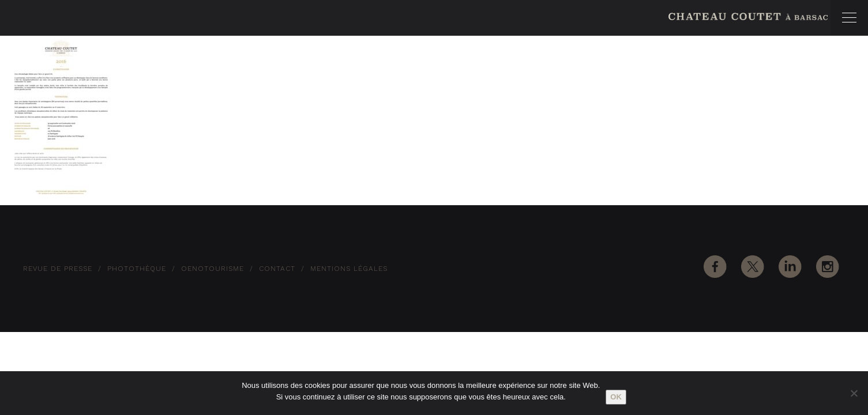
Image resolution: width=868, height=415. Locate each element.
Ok (616, 397)
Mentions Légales (349, 269)
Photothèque (137, 269)
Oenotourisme (213, 269)
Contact (277, 269)
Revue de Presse (58, 269)
